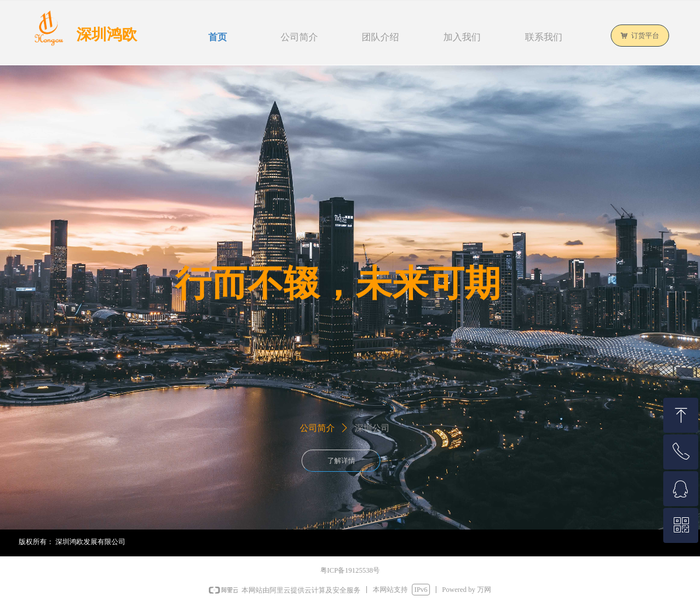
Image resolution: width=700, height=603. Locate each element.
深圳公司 (372, 428)
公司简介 (317, 428)
